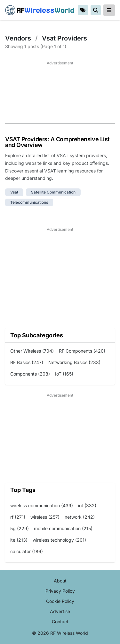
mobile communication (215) (63, 528)
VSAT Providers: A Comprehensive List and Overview (57, 142)
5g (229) (20, 528)
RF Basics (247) (27, 362)
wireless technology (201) (59, 540)
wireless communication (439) (42, 505)
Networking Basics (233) (74, 362)
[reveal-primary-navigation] (109, 10)
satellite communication (53, 192)
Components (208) (30, 374)
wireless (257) (45, 517)
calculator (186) (27, 551)
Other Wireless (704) (32, 351)
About (60, 581)
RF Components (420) (82, 351)
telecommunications (29, 202)
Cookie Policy (60, 601)
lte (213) (19, 540)
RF (40, 10)
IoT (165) (64, 374)
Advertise (60, 611)
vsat (14, 192)
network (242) (80, 517)
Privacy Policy (60, 591)
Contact (60, 622)
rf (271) (18, 517)
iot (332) (87, 505)
